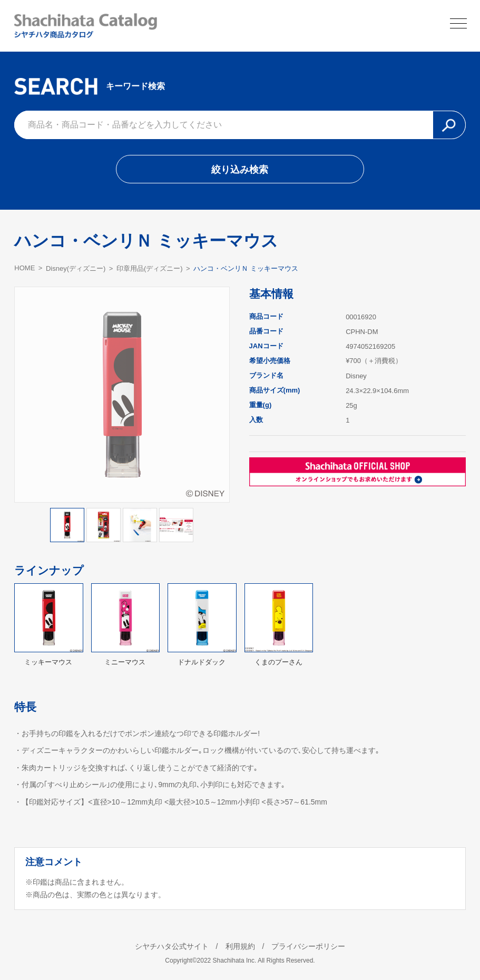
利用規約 (240, 946)
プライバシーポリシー (308, 946)
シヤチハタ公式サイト (172, 946)
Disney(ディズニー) (76, 268)
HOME (25, 268)
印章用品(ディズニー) (150, 268)
